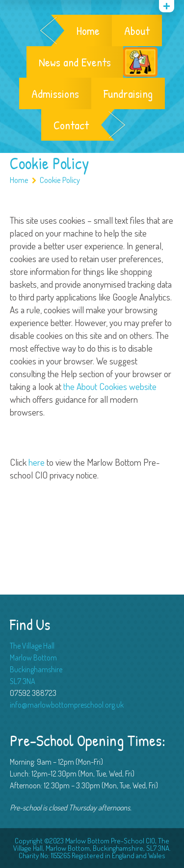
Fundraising (128, 93)
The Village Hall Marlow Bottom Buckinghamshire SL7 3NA (36, 663)
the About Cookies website (110, 386)
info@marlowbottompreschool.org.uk (67, 705)
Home (88, 30)
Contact (71, 125)
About (137, 30)
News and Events (75, 62)
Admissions (55, 93)
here (37, 462)
